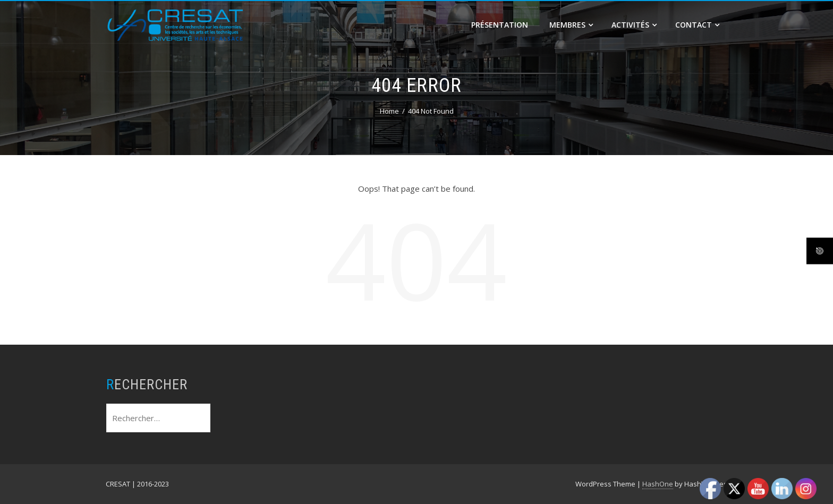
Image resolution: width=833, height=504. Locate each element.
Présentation (500, 25)
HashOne (658, 484)
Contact (697, 25)
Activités (634, 25)
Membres (571, 25)
